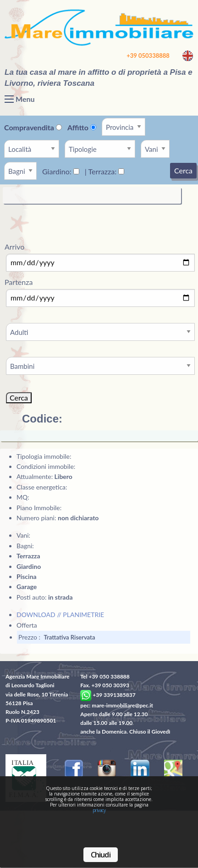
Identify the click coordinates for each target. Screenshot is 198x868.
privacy (99, 810)
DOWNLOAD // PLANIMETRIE (60, 615)
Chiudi (101, 855)
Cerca (183, 170)
